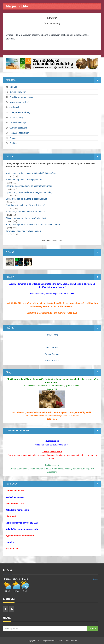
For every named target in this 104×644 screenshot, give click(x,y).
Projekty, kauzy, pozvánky (21, 97)
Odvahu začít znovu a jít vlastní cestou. (23, 231)
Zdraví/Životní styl (18, 123)
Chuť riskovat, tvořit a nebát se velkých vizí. (25, 205)
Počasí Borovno (52, 361)
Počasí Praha (52, 335)
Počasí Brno (52, 348)
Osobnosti (14, 107)
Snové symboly (53, 23)
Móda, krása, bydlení (19, 102)
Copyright (31, 641)
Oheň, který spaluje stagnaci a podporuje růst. (27, 199)
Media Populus (71, 641)
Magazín (13, 87)
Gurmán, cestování (18, 128)
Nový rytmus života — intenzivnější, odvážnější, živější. (31, 173)
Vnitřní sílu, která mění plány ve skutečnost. (25, 212)
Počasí (95, 579)
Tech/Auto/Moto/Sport (19, 133)
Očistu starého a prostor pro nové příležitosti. (26, 218)
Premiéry (14, 138)
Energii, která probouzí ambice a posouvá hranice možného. (33, 225)
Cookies (13, 143)
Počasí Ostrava (52, 354)
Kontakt (60, 641)
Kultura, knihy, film (18, 92)
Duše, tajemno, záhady (20, 112)
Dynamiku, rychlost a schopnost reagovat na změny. (29, 192)
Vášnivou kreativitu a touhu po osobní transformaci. (29, 186)
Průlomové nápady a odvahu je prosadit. (24, 180)
